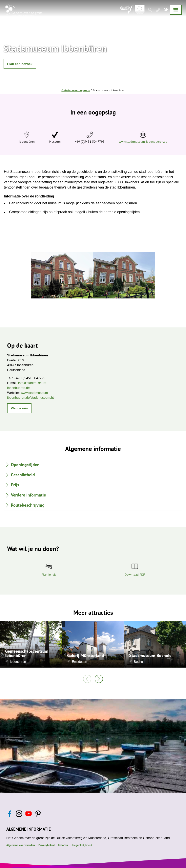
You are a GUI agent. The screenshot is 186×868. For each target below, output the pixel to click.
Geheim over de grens (76, 90)
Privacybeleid (47, 845)
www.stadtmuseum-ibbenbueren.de (143, 141)
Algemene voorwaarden (21, 845)
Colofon (63, 845)
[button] (20, 64)
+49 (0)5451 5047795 (90, 141)
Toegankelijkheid (82, 845)
